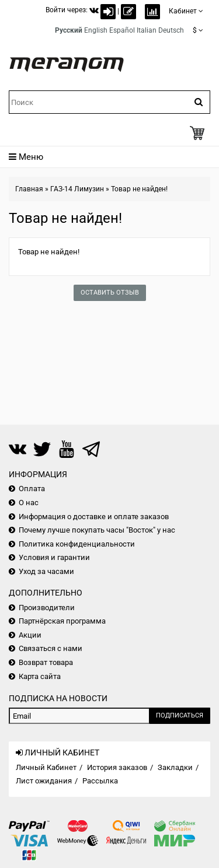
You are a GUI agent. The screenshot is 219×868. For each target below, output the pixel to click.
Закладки (175, 767)
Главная (29, 189)
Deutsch (171, 30)
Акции (30, 635)
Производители (47, 608)
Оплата (32, 489)
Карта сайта (40, 676)
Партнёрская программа (62, 621)
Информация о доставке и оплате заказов (94, 517)
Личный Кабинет (46, 767)
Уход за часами (46, 571)
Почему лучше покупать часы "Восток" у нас (97, 530)
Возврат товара (46, 662)
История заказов (117, 767)
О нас (29, 503)
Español (122, 30)
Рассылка (100, 781)
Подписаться (180, 715)
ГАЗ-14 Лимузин (77, 189)
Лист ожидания (44, 781)
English (96, 30)
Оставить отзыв (110, 293)
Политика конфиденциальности (77, 544)
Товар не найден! (139, 189)
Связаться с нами (51, 648)
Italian (147, 30)
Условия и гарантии (54, 557)
